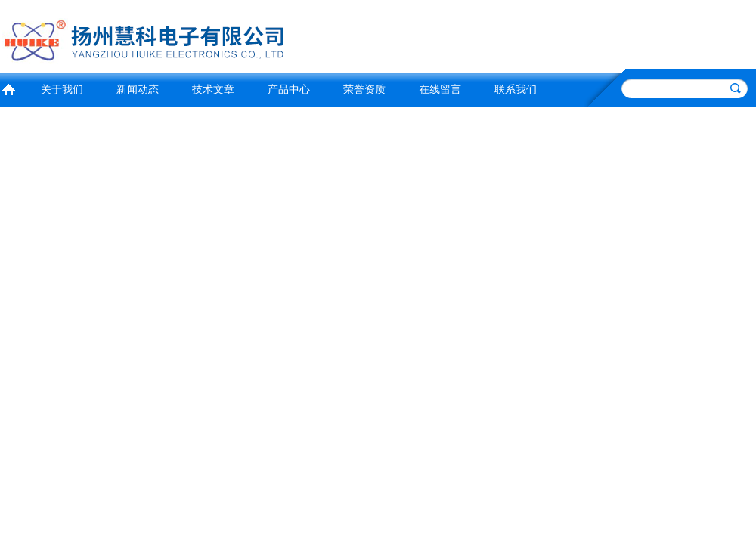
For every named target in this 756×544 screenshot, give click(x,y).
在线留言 (440, 90)
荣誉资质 (364, 90)
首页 (8, 88)
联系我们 (516, 90)
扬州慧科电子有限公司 (185, 34)
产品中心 (289, 90)
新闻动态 (138, 90)
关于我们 (62, 90)
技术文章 (213, 90)
